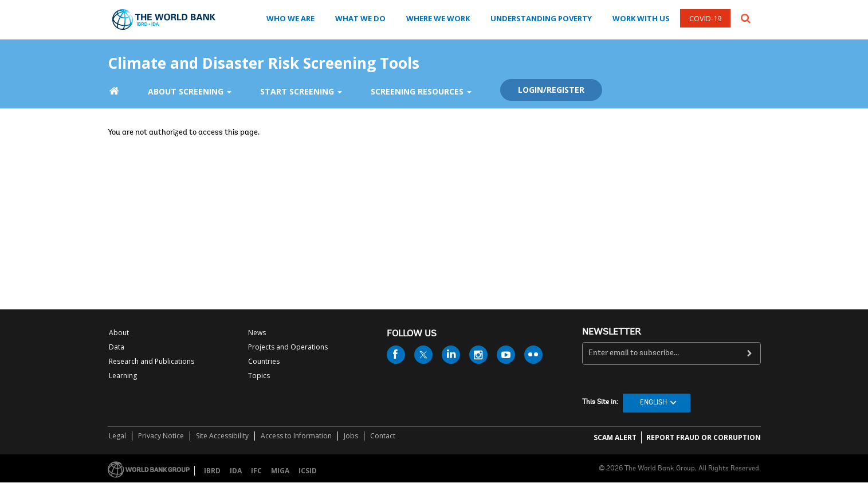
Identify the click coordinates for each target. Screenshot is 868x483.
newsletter (612, 332)
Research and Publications (152, 361)
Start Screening (301, 91)
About (119, 333)
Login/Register (551, 90)
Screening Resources (421, 91)
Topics (259, 376)
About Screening (190, 91)
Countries (264, 361)
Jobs (351, 436)
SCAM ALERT (615, 437)
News (257, 333)
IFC (256, 471)
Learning (123, 376)
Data (117, 347)
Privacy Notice (161, 436)
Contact (383, 436)
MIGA (280, 471)
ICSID (308, 471)
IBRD (212, 471)
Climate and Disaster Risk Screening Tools (264, 60)
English (653, 403)
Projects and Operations (288, 347)
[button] (746, 17)
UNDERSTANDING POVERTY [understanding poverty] (541, 18)
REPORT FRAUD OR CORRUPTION (704, 437)
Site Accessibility (222, 436)
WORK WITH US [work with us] (641, 18)
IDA (236, 471)
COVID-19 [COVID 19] (705, 18)
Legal (117, 436)
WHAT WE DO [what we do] (360, 18)
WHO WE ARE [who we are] (290, 18)
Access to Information (296, 436)
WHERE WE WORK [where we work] (438, 18)
